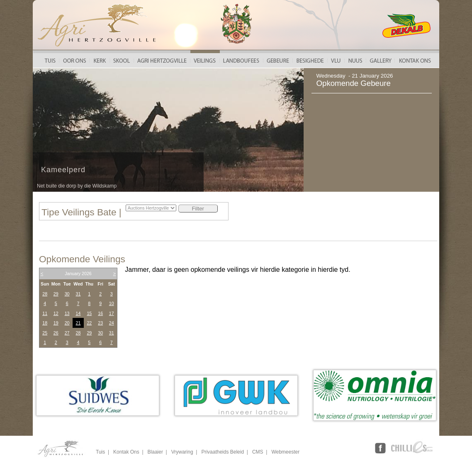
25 (45, 333)
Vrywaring (182, 452)
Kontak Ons (126, 452)
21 (78, 323)
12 (56, 313)
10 (112, 303)
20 (67, 323)
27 (67, 333)
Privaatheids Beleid (223, 452)
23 (100, 323)
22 (89, 323)
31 (78, 294)
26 (56, 333)
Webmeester (285, 452)
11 (45, 313)
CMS (258, 452)
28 (45, 294)
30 (67, 294)
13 (67, 313)
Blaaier (155, 452)
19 (56, 323)
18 (45, 323)
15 (89, 313)
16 (100, 313)
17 (112, 313)
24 (112, 323)
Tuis (100, 452)
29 (56, 294)
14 (78, 313)
